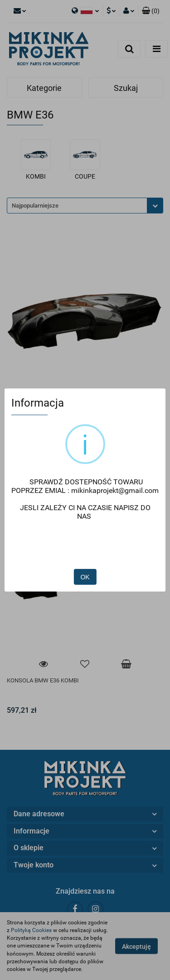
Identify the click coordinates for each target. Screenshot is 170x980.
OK (85, 552)
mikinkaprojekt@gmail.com (106, 490)
